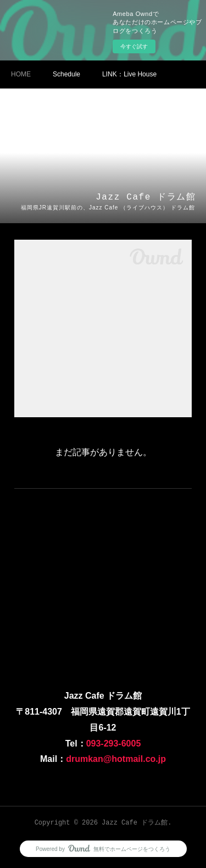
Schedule (66, 74)
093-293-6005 (114, 743)
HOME (21, 74)
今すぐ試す (134, 46)
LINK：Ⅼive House (129, 74)
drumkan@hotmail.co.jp (116, 759)
